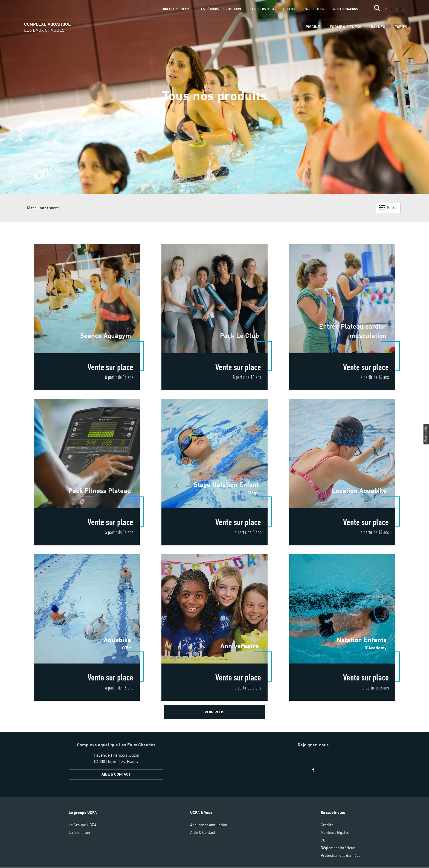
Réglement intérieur (338, 848)
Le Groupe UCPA (83, 825)
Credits (327, 825)
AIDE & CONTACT (116, 775)
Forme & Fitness (345, 27)
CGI (324, 840)
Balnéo (378, 27)
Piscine (313, 27)
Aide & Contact (203, 833)
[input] (388, 10)
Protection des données (340, 856)
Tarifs (401, 27)
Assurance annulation (209, 825)
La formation (79, 833)
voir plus (215, 712)
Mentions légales (335, 833)
